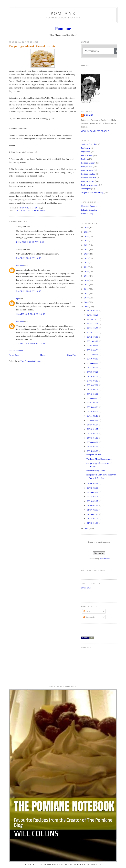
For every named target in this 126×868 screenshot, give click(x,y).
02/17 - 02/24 (93, 497)
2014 (87, 280)
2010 (87, 298)
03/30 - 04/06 (93, 442)
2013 (87, 285)
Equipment (86, 148)
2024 (87, 236)
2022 (87, 245)
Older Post (72, 355)
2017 (87, 267)
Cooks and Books (89, 144)
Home (43, 355)
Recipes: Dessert (88, 163)
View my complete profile (95, 131)
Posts (86, 611)
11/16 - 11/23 (93, 324)
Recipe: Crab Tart (94, 455)
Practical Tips (87, 155)
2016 (87, 271)
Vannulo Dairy (87, 214)
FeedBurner (105, 559)
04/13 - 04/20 (93, 434)
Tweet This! (86, 588)
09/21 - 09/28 (93, 341)
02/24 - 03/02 (93, 492)
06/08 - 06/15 (93, 398)
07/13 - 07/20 (93, 376)
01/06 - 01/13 (93, 523)
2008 (87, 307)
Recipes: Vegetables (89, 185)
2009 (87, 302)
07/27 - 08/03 (93, 368)
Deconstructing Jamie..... (97, 471)
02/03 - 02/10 (93, 505)
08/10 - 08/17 (93, 359)
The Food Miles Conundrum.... (99, 459)
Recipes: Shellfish (89, 178)
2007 (87, 528)
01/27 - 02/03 (93, 510)
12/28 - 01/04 (93, 310)
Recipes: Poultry (88, 174)
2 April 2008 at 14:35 (29, 291)
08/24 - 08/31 (93, 350)
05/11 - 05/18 (93, 416)
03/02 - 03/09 (93, 488)
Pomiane (63, 13)
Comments (89, 617)
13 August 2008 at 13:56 (31, 314)
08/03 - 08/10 (93, 363)
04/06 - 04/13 (93, 438)
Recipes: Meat (87, 170)
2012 (87, 289)
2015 (87, 276)
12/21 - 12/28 (93, 315)
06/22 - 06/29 (93, 390)
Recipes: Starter (88, 181)
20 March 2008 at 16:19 (30, 242)
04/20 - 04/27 (93, 429)
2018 (87, 263)
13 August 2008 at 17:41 (31, 344)
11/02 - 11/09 (93, 328)
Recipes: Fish (87, 166)
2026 (87, 228)
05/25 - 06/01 (93, 407)
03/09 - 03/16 (93, 484)
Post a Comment (16, 351)
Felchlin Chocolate (89, 210)
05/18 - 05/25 (93, 411)
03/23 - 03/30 (93, 447)
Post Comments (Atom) (31, 361)
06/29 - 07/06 (93, 385)
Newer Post (14, 355)
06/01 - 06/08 (93, 403)
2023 (87, 241)
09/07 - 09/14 (93, 346)
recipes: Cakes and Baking (31, 211)
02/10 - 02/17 (93, 501)
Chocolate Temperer (90, 206)
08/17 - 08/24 (93, 354)
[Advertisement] (91, 660)
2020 (87, 254)
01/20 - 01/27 (93, 514)
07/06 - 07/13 (93, 381)
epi (18, 299)
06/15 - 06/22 (93, 394)
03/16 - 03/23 (93, 451)
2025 (87, 232)
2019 (87, 258)
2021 (87, 250)
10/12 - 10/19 (93, 337)
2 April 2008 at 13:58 (29, 258)
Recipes (84, 159)
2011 (87, 294)
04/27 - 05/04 (93, 425)
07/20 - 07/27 (93, 372)
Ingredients (86, 152)
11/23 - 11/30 (93, 319)
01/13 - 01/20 (93, 519)
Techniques (86, 189)
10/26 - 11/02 (93, 332)
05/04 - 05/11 (93, 420)
